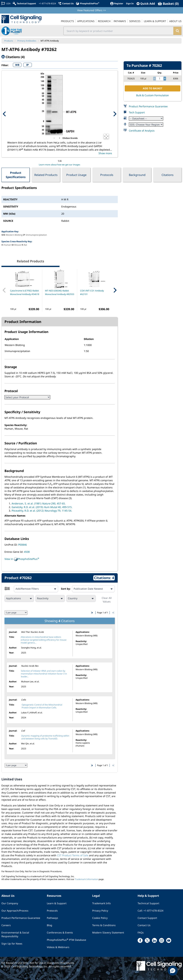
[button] (173, 971)
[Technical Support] (24, 3)
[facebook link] (140, 940)
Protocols (107, 175)
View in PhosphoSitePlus (22, 559)
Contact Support (147, 918)
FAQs (141, 932)
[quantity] (160, 79)
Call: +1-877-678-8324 (150, 911)
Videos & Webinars (58, 947)
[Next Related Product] (115, 290)
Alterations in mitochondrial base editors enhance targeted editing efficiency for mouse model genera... (44, 640)
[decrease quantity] (154, 79)
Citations (168, 175)
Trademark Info (101, 903)
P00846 (23, 545)
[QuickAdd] (146, 4)
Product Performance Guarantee (148, 106)
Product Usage (76, 175)
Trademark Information (86, 879)
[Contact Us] (66, 3)
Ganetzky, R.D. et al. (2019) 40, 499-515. (42, 507)
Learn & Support (57, 903)
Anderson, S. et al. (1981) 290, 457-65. (39, 503)
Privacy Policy (100, 911)
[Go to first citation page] (92, 613)
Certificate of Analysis (142, 131)
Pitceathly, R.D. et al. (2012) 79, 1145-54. (42, 511)
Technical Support (148, 903)
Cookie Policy (100, 918)
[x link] (147, 940)
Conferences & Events (60, 932)
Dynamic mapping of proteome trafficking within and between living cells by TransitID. (45, 737)
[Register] (117, 3)
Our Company (10, 903)
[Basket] (168, 4)
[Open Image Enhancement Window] (106, 136)
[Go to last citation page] (113, 613)
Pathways (52, 918)
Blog (50, 925)
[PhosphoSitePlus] (87, 3)
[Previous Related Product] (4, 290)
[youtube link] (169, 940)
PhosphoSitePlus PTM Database (66, 940)
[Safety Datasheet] (146, 125)
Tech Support (137, 112)
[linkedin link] (154, 940)
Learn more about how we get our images (60, 165)
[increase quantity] (165, 79)
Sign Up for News (12, 944)
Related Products (46, 175)
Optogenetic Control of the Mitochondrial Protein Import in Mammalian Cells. (42, 706)
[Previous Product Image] (4, 114)
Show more (105, 153)
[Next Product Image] (115, 114)
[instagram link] (162, 940)
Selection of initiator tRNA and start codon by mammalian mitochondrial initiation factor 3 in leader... (44, 674)
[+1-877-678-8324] (47, 4)
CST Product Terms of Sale (73, 855)
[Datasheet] (146, 118)
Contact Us (144, 925)
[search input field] (119, 31)
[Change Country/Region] (6, 3)
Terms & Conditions (104, 925)
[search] (177, 31)
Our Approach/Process (15, 911)
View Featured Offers (92, 10)
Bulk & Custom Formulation (153, 95)
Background (137, 175)
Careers (6, 925)
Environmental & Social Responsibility (15, 934)
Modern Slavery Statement (108, 932)
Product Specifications (16, 175)
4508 (27, 552)
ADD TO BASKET (153, 88)
